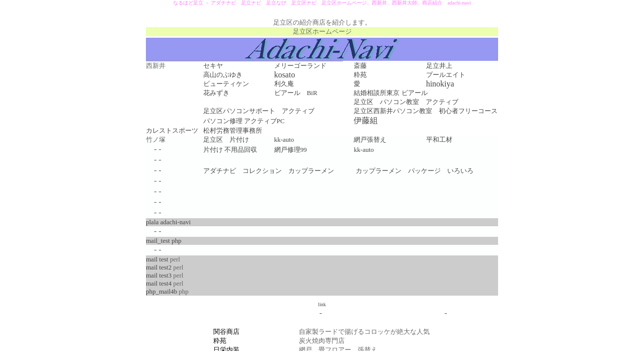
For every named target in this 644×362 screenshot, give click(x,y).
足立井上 (439, 66)
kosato (285, 75)
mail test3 (159, 275)
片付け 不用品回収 (230, 150)
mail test (157, 259)
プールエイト (446, 75)
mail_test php (164, 241)
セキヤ (213, 66)
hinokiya (440, 84)
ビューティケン (226, 84)
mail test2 (159, 267)
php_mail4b (162, 291)
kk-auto (364, 150)
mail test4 (159, 283)
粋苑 (360, 75)
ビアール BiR (296, 93)
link (322, 304)
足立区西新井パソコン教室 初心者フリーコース (426, 111)
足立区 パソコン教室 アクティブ (406, 102)
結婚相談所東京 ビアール (390, 93)
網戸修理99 (291, 150)
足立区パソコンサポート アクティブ (259, 111)
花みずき (216, 93)
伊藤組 (366, 120)
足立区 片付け (226, 140)
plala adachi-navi (168, 222)
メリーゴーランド (300, 66)
